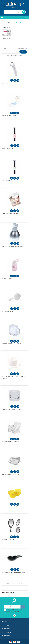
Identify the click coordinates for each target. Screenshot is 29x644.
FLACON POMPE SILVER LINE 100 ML (13, 246)
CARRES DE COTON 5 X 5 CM (11, 442)
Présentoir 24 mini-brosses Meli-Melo (14, 572)
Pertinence (10, 52)
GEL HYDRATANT (7, 181)
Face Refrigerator (8, 83)
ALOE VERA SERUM (8, 148)
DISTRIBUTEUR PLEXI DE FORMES (12, 344)
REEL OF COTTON (8, 311)
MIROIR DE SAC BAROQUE (10, 540)
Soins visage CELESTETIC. (7, 39)
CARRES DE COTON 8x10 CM (11, 474)
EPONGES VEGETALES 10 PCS (11, 507)
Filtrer (23, 52)
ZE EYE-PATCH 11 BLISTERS (10, 213)
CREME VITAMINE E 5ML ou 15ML (12, 409)
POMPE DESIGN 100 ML (9, 279)
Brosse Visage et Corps (9, 116)
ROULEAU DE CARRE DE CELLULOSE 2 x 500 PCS (14, 377)
